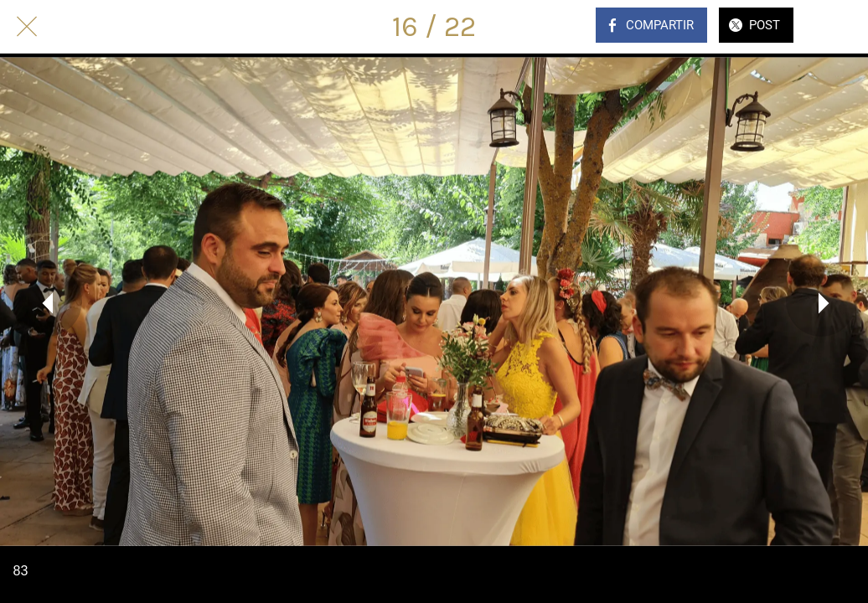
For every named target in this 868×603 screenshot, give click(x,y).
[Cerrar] (27, 27)
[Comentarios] (841, 27)
